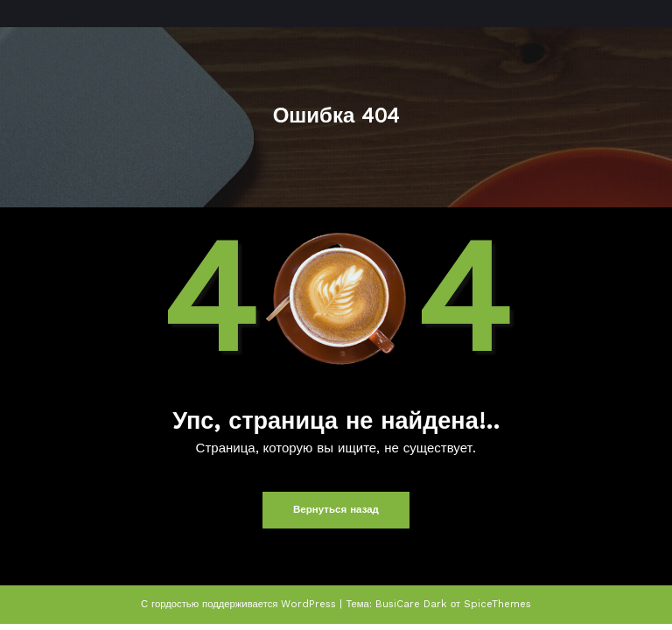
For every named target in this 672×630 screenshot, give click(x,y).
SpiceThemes (496, 603)
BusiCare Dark (410, 603)
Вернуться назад (336, 510)
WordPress (310, 603)
